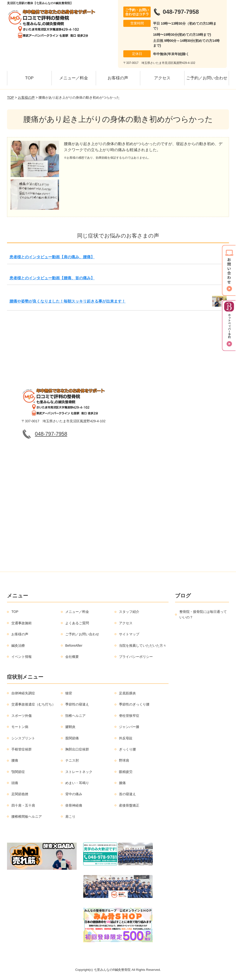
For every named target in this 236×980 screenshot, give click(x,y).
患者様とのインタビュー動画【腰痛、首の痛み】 (52, 278)
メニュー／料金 (74, 78)
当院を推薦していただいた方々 (143, 646)
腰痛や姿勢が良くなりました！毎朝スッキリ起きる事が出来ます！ (67, 301)
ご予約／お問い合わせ (207, 78)
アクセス (162, 78)
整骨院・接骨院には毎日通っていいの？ (203, 614)
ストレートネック (79, 772)
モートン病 (20, 727)
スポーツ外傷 (22, 716)
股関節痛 (72, 738)
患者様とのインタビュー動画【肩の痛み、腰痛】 (52, 257)
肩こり (70, 817)
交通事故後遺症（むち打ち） (33, 704)
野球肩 (124, 760)
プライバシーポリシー (136, 657)
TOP (29, 78)
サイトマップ (129, 634)
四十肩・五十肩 (23, 805)
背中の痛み (74, 794)
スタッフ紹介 (129, 612)
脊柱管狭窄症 (129, 716)
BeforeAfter (74, 646)
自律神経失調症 (23, 693)
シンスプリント (23, 738)
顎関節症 (18, 772)
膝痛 (122, 783)
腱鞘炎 (70, 727)
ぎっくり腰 (127, 749)
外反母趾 (126, 738)
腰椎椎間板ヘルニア (27, 817)
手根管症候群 (22, 749)
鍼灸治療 (18, 646)
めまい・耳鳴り (77, 783)
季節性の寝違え (77, 704)
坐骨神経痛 (74, 805)
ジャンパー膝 (129, 727)
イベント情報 (22, 657)
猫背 (69, 693)
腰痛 (15, 760)
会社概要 (72, 657)
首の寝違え (127, 794)
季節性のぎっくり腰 (134, 704)
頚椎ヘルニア (75, 716)
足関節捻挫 (20, 794)
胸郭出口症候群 (77, 749)
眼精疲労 (126, 772)
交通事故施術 (22, 623)
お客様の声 (118, 78)
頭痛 (15, 783)
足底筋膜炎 (127, 693)
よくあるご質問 (77, 623)
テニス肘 (72, 760)
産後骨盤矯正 (129, 805)
